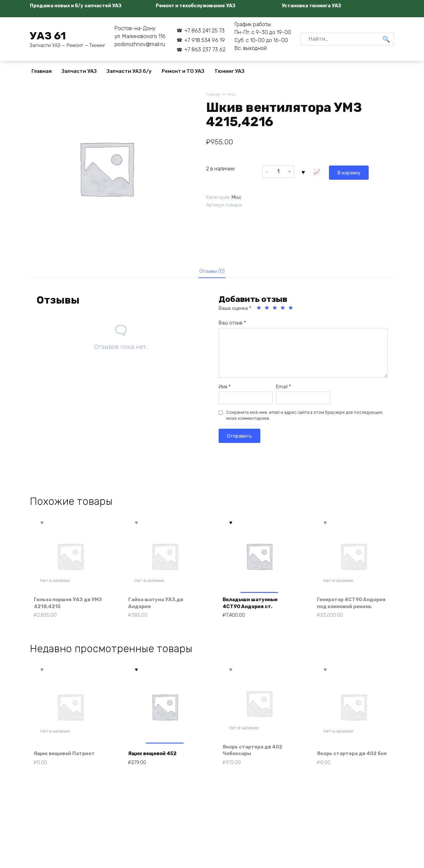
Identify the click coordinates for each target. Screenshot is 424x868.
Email (283, 389)
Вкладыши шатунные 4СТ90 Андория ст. (253, 613)
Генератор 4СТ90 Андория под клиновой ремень (350, 609)
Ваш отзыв (232, 325)
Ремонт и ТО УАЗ (183, 71)
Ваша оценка (235, 311)
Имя (225, 389)
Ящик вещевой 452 (156, 766)
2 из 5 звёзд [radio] (267, 310)
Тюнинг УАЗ (229, 71)
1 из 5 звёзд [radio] (259, 310)
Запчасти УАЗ (79, 71)
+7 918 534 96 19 (205, 40)
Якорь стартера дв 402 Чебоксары (256, 762)
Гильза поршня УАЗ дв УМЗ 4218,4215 (65, 613)
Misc (234, 95)
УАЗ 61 (48, 36)
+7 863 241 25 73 (204, 31)
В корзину (319, 171)
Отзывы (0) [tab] (212, 272)
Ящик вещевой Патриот (68, 766)
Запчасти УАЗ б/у (129, 71)
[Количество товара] (278, 171)
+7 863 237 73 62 (205, 49)
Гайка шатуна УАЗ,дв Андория (158, 613)
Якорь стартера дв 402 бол (350, 762)
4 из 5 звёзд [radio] (283, 310)
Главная (42, 71)
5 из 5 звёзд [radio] (291, 310)
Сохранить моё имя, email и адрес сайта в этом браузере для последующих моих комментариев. (304, 418)
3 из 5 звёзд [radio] (275, 310)
